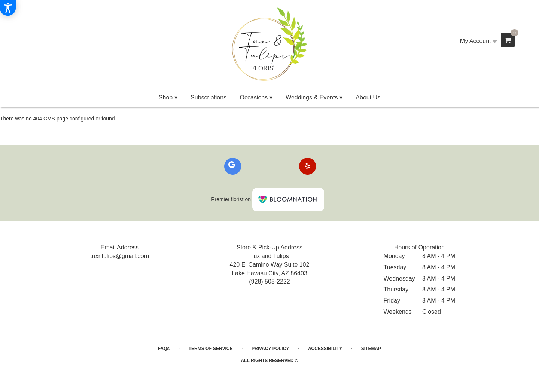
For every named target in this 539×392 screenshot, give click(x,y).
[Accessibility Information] (8, 8)
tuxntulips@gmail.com (120, 256)
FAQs (164, 349)
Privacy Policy (270, 349)
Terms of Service (211, 349)
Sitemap (371, 349)
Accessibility (325, 349)
